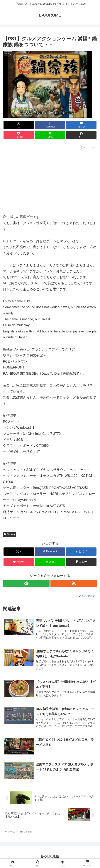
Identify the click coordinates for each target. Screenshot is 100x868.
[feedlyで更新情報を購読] (26, 583)
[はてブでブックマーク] (81, 125)
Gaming (9, 534)
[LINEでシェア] (50, 135)
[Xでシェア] (19, 125)
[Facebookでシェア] (50, 125)
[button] (81, 135)
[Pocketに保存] (19, 135)
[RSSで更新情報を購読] (74, 583)
